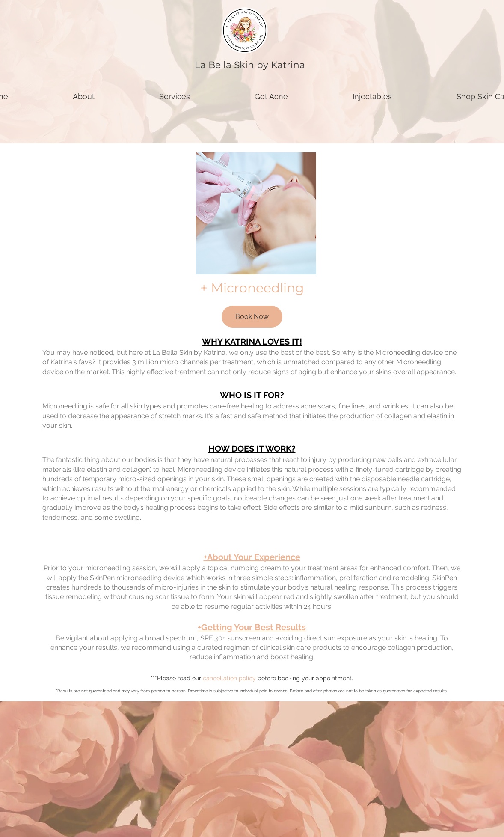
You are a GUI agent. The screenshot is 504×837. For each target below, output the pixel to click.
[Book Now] (252, 317)
